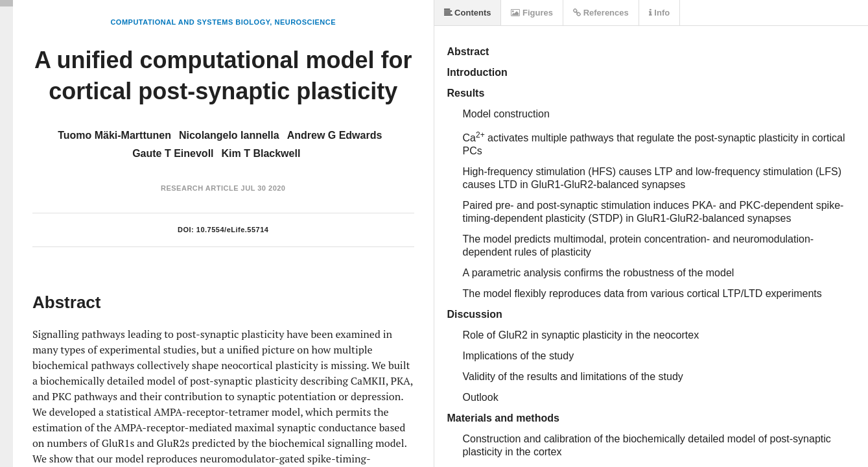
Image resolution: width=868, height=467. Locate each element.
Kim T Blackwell (261, 153)
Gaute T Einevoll (173, 153)
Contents (468, 13)
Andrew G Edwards (335, 135)
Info (659, 13)
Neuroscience (305, 22)
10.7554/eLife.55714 (233, 230)
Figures (532, 13)
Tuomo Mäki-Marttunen (114, 135)
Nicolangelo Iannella (229, 135)
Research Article (200, 188)
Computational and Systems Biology (190, 22)
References (601, 13)
